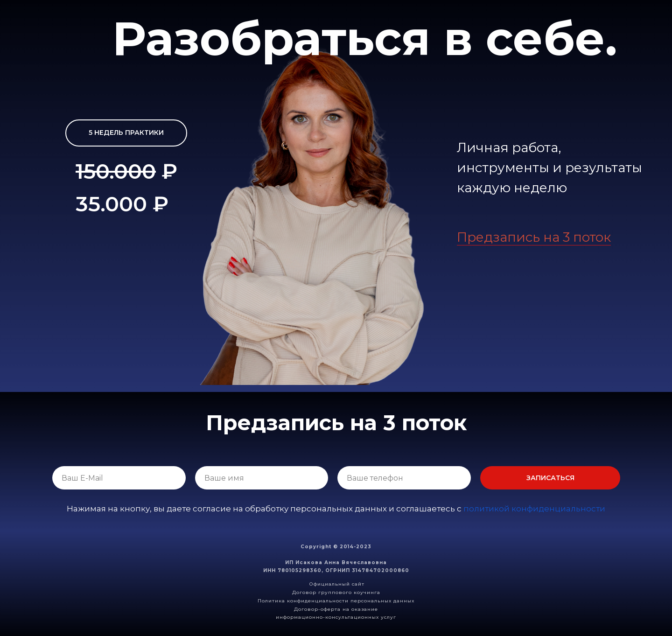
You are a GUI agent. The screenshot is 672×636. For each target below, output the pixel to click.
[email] (119, 478)
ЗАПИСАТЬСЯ (550, 478)
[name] (262, 478)
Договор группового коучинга (336, 592)
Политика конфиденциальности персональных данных (336, 601)
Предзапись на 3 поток (534, 237)
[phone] (404, 478)
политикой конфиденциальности (534, 509)
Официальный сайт (337, 584)
